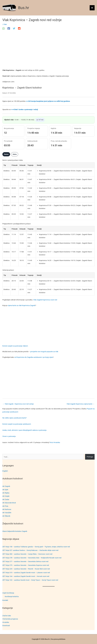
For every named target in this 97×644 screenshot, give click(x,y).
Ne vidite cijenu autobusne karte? (14, 418)
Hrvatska (6, 622)
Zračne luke (7, 616)
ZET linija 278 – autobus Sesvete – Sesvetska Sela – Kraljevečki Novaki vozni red (32, 558)
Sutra (15, 154)
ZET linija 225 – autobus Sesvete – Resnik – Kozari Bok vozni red (26, 569)
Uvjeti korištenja (8, 593)
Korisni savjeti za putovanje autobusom (17, 424)
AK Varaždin (7, 513)
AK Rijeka (6, 493)
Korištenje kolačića (12, 596)
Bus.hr (24, 8)
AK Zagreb (6, 486)
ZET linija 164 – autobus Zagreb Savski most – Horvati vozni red (26, 576)
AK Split (5, 490)
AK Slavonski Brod (9, 503)
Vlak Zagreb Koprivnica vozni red (45, 300)
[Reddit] (19, 28)
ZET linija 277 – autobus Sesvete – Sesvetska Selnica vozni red (25, 561)
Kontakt (5, 600)
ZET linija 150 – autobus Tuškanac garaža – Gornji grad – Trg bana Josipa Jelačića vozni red (36, 547)
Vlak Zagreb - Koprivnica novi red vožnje (18, 404)
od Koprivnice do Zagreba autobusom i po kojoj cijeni (34, 357)
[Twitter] (14, 28)
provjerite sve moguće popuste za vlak (44, 351)
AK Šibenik (6, 516)
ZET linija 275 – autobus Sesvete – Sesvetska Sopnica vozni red (26, 565)
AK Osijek (6, 496)
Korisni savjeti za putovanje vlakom (15, 346)
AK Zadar (6, 499)
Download (6, 625)
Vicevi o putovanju (9, 436)
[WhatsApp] (4, 28)
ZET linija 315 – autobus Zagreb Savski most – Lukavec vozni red (26, 572)
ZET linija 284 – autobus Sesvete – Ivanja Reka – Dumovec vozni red (27, 554)
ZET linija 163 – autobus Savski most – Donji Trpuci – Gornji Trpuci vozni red (30, 580)
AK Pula (5, 506)
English (5, 471)
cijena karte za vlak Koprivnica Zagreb (21, 305)
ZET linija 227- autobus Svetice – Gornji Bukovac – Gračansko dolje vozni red (30, 550)
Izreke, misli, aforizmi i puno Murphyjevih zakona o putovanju (24, 430)
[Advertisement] (48, 51)
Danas (6, 154)
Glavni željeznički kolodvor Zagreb (15, 531)
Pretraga (90, 457)
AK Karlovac (7, 509)
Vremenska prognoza (10, 619)
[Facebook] (9, 28)
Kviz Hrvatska (55, 442)
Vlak (5, 24)
